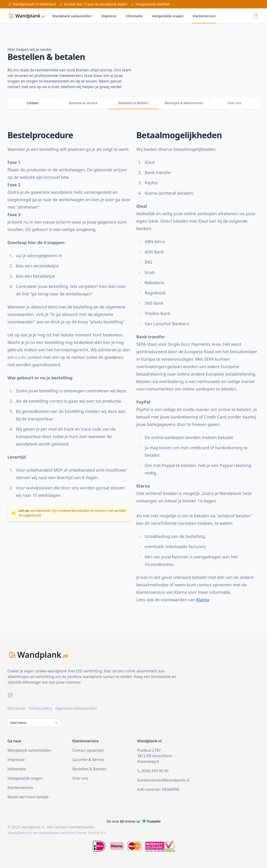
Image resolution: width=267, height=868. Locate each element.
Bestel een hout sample (28, 797)
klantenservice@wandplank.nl (163, 780)
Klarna (203, 600)
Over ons (80, 778)
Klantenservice (20, 788)
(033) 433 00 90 (155, 771)
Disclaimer (17, 708)
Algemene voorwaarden (76, 708)
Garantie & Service (88, 760)
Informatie (134, 16)
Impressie (109, 16)
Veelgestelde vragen (168, 16)
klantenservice (204, 16)
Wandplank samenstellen (72, 16)
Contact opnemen (88, 750)
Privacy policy (40, 708)
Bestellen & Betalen (89, 769)
